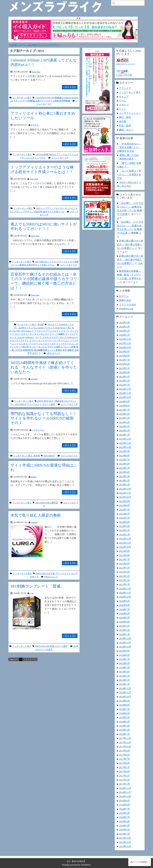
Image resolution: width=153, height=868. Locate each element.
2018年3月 (124, 726)
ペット (123, 109)
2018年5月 (124, 717)
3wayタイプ (53, 324)
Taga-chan (36, 72)
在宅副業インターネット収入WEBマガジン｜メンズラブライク (34, 45)
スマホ (46, 337)
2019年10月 (125, 647)
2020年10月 (125, 597)
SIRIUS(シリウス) (48, 262)
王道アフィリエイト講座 (47, 101)
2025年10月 (125, 347)
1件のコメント (54, 353)
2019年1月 (124, 684)
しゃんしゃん (38, 430)
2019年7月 (124, 659)
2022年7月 (124, 510)
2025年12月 (125, 339)
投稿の (125, 300)
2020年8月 (124, 605)
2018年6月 (124, 713)
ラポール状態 (54, 347)
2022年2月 (124, 530)
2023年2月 (124, 480)
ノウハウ (56, 340)
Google (38, 98)
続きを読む (70, 87)
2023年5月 (124, 468)
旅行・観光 (125, 117)
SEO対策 (44, 154)
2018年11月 (125, 693)
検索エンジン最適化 (52, 350)
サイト (39, 337)
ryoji (31, 593)
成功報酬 (38, 350)
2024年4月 (124, 422)
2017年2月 (124, 780)
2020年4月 (124, 622)
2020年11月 (125, 593)
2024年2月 (124, 431)
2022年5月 (124, 518)
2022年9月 (124, 501)
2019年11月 (125, 643)
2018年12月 (125, 688)
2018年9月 (124, 701)
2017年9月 (124, 751)
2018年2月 (124, 730)
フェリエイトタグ (47, 344)
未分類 (41, 324)
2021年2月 (124, 580)
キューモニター (42, 334)
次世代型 (38, 212)
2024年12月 (125, 389)
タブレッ (34, 340)
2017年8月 (124, 755)
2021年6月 (124, 564)
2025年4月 (124, 372)
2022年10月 (125, 497)
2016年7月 (124, 809)
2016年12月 (125, 788)
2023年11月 (125, 443)
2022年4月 (124, 522)
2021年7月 (124, 559)
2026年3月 (124, 327)
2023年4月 (124, 472)
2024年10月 (125, 397)
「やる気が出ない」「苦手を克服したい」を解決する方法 (129, 147)
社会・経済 (125, 126)
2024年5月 (124, 418)
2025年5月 (124, 368)
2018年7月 (124, 709)
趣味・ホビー (126, 130)
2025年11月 (125, 343)
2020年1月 (124, 634)
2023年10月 (125, 447)
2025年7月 (124, 360)
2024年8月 (124, 406)
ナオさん (35, 125)
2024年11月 (125, 393)
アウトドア (125, 88)
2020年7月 (124, 609)
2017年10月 (125, 747)
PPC (19, 331)
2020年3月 (124, 626)
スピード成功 (49, 404)
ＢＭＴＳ (37, 353)
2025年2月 (124, 381)
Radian (34, 477)
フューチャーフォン (66, 344)
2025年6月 (124, 364)
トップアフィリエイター (52, 208)
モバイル (43, 347)
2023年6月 (124, 464)
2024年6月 (124, 414)
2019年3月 (124, 676)
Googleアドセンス (46, 328)
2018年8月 (124, 705)
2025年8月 (124, 356)
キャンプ (124, 97)
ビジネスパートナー (29, 344)
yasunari (34, 379)
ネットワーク (45, 340)
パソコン (65, 340)
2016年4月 (124, 821)
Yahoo (29, 331)
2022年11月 (125, 493)
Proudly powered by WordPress (77, 865)
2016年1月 (124, 834)
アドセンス (40, 331)
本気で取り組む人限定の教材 (36, 515)
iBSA (46, 401)
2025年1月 (124, 385)
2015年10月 (125, 846)
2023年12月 (125, 439)
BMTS (40, 401)
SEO (44, 98)
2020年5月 (124, 618)
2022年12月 (125, 489)
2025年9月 (124, 352)
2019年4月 (124, 672)
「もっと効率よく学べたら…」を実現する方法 (129, 175)
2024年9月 (124, 402)
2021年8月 (124, 555)
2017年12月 (125, 738)
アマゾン (65, 331)
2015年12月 (125, 838)
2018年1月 (124, 734)
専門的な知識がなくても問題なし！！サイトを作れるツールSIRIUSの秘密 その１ (44, 418)
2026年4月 (124, 323)
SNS (49, 98)
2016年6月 (124, 813)
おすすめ (51, 573)
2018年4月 (124, 722)
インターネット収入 (22, 98)
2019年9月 (124, 651)
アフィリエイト (64, 154)
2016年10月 (125, 796)
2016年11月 (125, 792)
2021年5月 (124, 568)
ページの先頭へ (141, 862)
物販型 (71, 350)
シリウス (41, 158)
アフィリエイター (65, 262)
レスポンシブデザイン (23, 212)
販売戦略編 (65, 101)
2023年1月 (124, 485)
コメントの (127, 304)
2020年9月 (124, 601)
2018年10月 (125, 697)
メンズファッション (130, 113)
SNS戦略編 (56, 98)
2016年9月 (124, 801)
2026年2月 (124, 331)
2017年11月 (125, 742)
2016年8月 (124, 805)
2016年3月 (124, 826)
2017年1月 (124, 784)
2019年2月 (124, 680)
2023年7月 (124, 460)
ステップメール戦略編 (24, 101)
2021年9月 (124, 551)
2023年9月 (124, 451)
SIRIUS (52, 154)
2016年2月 (124, 830)
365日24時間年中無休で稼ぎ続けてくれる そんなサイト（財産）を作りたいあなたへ (44, 367)
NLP (15, 331)
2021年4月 (124, 572)
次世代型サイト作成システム (40, 265)
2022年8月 (124, 505)
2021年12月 (125, 539)
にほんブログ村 (124, 75)
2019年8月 (124, 655)
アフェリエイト (53, 331)
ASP (61, 324)
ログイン (124, 296)
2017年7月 (124, 759)
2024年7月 (124, 410)
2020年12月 (125, 589)
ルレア (74, 573)
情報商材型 (28, 350)
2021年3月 (124, 576)
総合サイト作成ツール (54, 212)
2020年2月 (124, 630)
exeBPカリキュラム (28, 328)
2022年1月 (124, 535)
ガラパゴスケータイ (24, 334)
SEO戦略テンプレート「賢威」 (37, 586)
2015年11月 (125, 842)
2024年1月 (124, 435)
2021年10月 (125, 547)
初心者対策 (52, 503)
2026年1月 (124, 335)
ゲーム (123, 101)
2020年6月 (124, 614)
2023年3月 (124, 476)
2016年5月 (124, 817)
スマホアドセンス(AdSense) (62, 337)
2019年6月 (124, 663)
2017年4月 (124, 771)
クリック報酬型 (57, 334)
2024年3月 (124, 426)
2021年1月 (124, 584)
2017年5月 (124, 767)
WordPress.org (126, 309)
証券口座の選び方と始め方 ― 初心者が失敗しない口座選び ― (130, 244)
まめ (140, 263)
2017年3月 (124, 776)
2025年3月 (124, 377)
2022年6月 (124, 514)
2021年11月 (125, 543)
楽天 (65, 350)
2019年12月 (125, 638)
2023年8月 (124, 456)
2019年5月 (124, 668)
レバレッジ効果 (68, 347)
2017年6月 (124, 763)
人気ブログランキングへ (126, 64)
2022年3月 (124, 526)
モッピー (34, 347)
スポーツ (124, 105)
